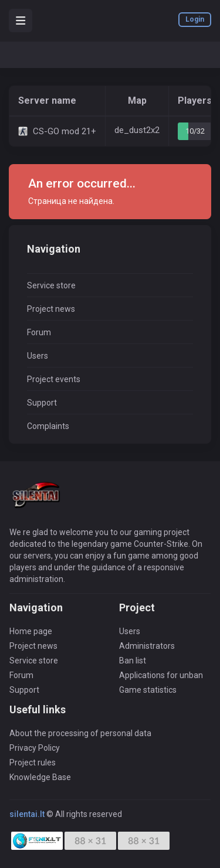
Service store (51, 285)
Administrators (147, 646)
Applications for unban (161, 675)
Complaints (48, 426)
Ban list (133, 661)
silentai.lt (27, 814)
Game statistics (148, 690)
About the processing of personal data (80, 733)
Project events (54, 379)
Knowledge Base (40, 777)
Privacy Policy (35, 748)
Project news (51, 309)
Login (195, 19)
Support (42, 403)
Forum (39, 332)
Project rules (33, 763)
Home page (31, 631)
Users (38, 356)
